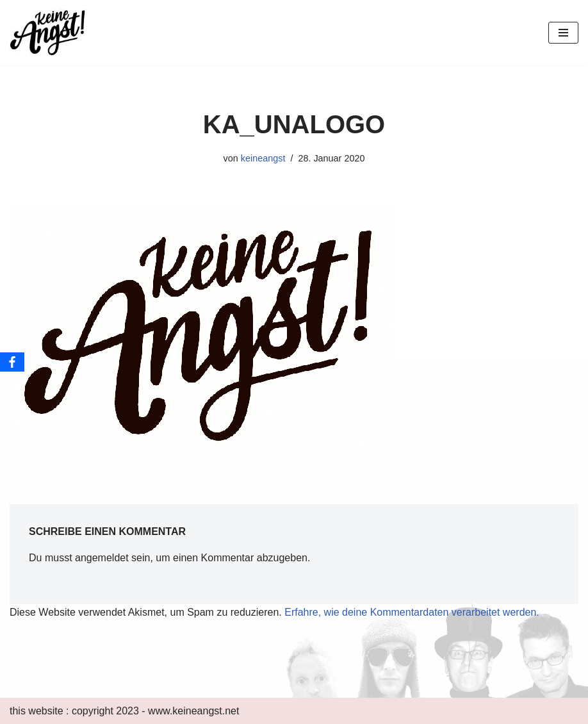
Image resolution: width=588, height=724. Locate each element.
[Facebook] (12, 362)
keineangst (263, 158)
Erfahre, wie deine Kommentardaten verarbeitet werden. (412, 612)
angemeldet (102, 558)
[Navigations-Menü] (563, 33)
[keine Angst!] (48, 33)
